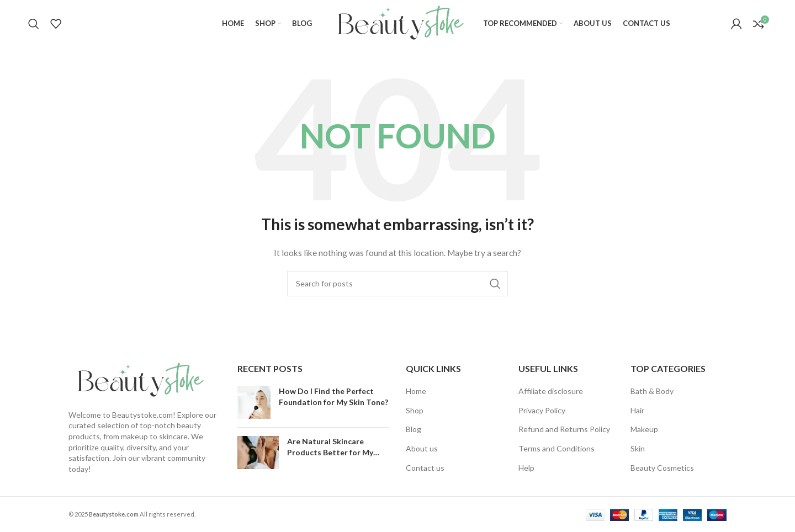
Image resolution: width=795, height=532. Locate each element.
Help (526, 468)
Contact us (425, 468)
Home (416, 391)
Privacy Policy (542, 410)
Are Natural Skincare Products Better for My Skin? (330, 452)
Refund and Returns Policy (564, 429)
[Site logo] (397, 22)
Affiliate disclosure (551, 391)
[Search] (34, 24)
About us (422, 448)
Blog (414, 429)
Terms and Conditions (556, 448)
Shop (415, 410)
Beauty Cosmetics (662, 468)
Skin (638, 448)
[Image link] (137, 379)
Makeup (644, 429)
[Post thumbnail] (254, 402)
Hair (637, 410)
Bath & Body (652, 391)
